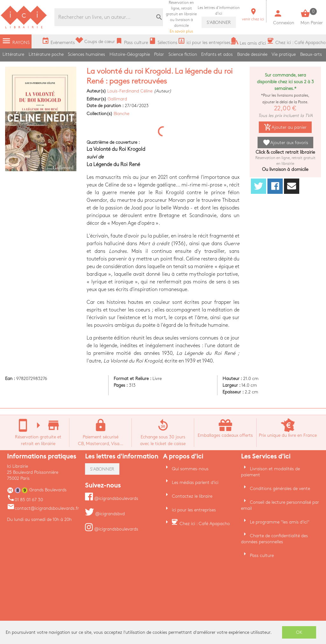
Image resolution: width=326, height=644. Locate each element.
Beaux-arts (311, 54)
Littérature (13, 54)
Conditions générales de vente (280, 489)
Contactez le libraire (192, 496)
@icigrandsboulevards (112, 498)
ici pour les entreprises (194, 510)
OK (299, 632)
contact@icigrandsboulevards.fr (43, 508)
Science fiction (183, 54)
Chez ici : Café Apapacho (205, 524)
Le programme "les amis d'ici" (280, 522)
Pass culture (262, 556)
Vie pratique (284, 54)
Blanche (121, 114)
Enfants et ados (217, 54)
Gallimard (117, 99)
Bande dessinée (252, 54)
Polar (159, 54)
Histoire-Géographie (130, 54)
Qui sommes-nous (190, 469)
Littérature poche (46, 54)
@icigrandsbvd (105, 514)
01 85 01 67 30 (25, 500)
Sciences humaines (86, 54)
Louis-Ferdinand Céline (130, 91)
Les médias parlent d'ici (195, 483)
